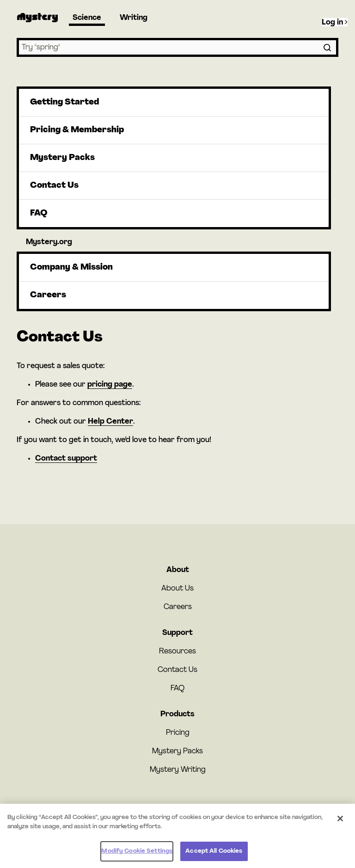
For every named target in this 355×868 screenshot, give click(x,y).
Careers (48, 295)
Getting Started (64, 102)
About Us (177, 589)
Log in (335, 22)
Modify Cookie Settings (137, 856)
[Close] (340, 824)
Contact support (66, 459)
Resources (177, 652)
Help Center (110, 422)
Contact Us (54, 186)
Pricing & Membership (77, 130)
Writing (134, 18)
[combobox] (177, 47)
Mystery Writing (178, 770)
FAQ (39, 213)
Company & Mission (71, 268)
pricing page (110, 385)
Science (87, 18)
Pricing (178, 733)
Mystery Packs (62, 158)
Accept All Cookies (214, 856)
